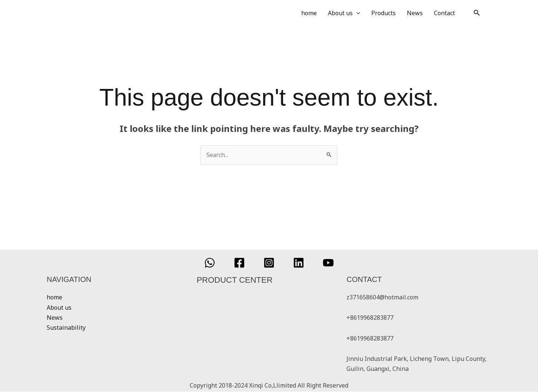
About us (344, 13)
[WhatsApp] (210, 263)
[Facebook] (239, 263)
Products (383, 13)
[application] (356, 13)
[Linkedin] (299, 263)
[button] (477, 13)
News (415, 13)
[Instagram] (269, 263)
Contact (444, 13)
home (309, 13)
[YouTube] (328, 263)
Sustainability (66, 328)
